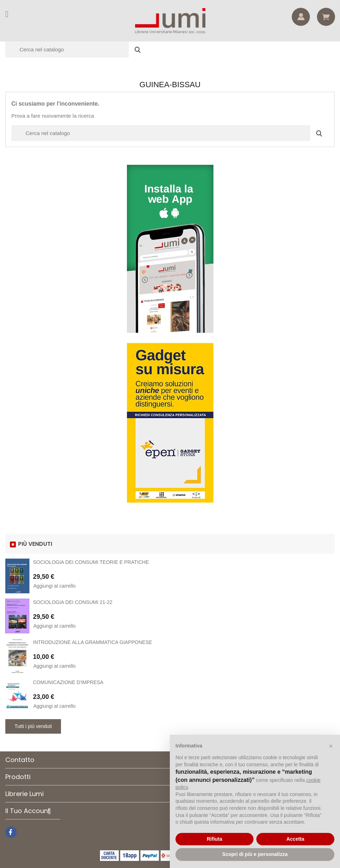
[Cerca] (76, 49)
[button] (331, 746)
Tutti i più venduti (33, 726)
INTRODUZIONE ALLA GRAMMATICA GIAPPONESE (93, 642)
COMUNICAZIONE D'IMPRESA (68, 682)
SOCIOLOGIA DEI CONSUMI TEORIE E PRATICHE (91, 562)
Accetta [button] (296, 839)
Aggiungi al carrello (54, 586)
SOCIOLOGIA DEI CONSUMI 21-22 (73, 602)
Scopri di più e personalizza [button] (255, 854)
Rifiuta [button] (214, 839)
